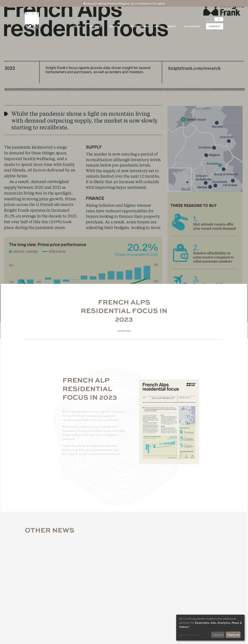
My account (194, 26)
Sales (78, 26)
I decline (218, 635)
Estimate (97, 26)
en (219, 19)
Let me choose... (190, 635)
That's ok (233, 635)
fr (210, 19)
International (139, 26)
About (173, 26)
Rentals (117, 26)
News (158, 26)
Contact (215, 26)
